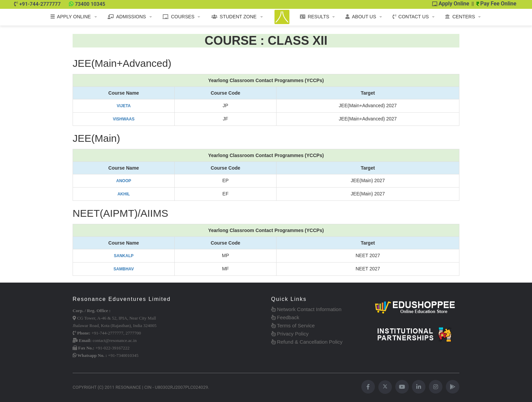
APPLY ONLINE (71, 17)
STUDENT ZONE (234, 17)
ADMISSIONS (127, 17)
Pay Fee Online (496, 4)
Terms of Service (293, 326)
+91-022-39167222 (112, 348)
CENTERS (460, 17)
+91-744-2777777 (40, 4)
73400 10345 (90, 4)
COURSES (178, 17)
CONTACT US (411, 17)
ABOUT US (361, 17)
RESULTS (315, 17)
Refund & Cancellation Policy (307, 342)
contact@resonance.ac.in (115, 340)
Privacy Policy (290, 334)
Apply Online (451, 4)
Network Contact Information (306, 309)
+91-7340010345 (123, 355)
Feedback (285, 317)
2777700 (133, 333)
